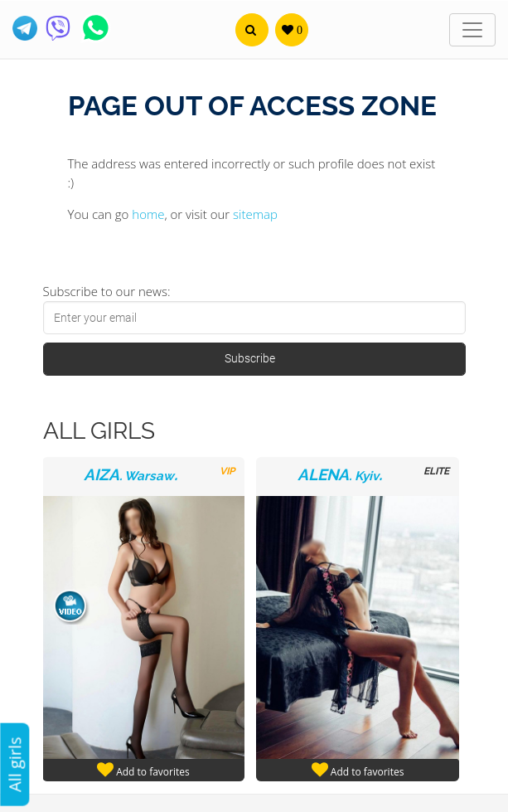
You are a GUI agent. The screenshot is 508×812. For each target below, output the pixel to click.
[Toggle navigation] (472, 30)
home (148, 214)
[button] (252, 30)
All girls (15, 764)
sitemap (255, 214)
